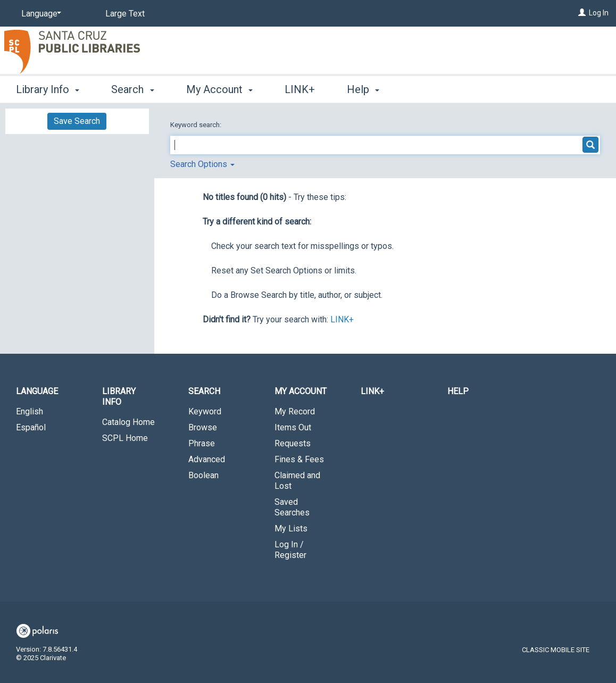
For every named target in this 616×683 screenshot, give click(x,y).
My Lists (291, 528)
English (30, 411)
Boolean (203, 475)
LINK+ (300, 89)
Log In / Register (290, 550)
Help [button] (363, 89)
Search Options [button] (202, 164)
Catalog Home (128, 422)
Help (458, 391)
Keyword (205, 411)
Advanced (207, 459)
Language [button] (37, 391)
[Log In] (582, 13)
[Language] (39, 14)
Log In (599, 13)
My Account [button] (219, 89)
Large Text (125, 14)
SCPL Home (125, 438)
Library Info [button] (48, 89)
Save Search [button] (77, 121)
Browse (203, 427)
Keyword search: (197, 125)
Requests (293, 443)
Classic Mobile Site (556, 650)
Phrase (202, 443)
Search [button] (132, 89)
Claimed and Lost (297, 481)
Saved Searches (292, 507)
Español (31, 427)
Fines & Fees (299, 459)
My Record (295, 411)
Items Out (293, 427)
